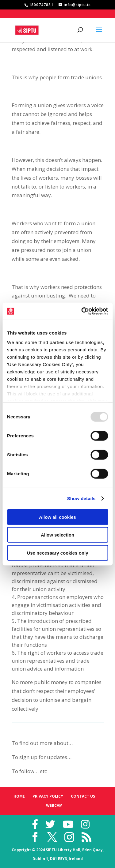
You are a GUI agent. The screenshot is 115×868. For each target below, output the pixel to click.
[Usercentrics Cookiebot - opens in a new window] (82, 311)
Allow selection (57, 535)
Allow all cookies (57, 517)
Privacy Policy (48, 796)
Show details (81, 498)
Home (19, 796)
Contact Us (83, 796)
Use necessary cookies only (57, 553)
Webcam (54, 805)
